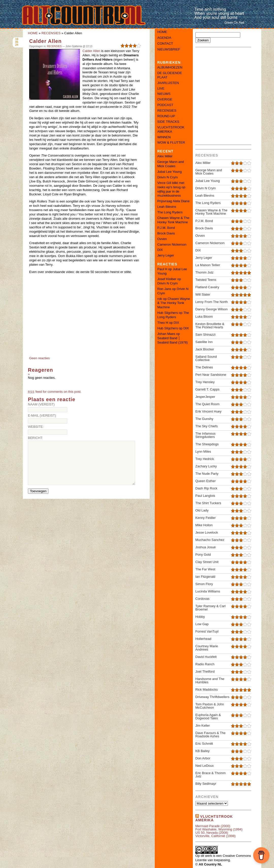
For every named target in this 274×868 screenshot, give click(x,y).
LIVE (161, 88)
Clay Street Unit (207, 562)
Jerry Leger (166, 255)
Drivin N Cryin (167, 177)
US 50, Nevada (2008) (212, 833)
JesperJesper (205, 397)
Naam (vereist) (41, 404)
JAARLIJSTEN (168, 83)
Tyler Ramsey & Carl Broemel (210, 608)
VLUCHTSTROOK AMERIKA (171, 129)
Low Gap (202, 624)
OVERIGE (165, 99)
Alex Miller (165, 156)
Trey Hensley (205, 382)
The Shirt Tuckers (208, 503)
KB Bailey (202, 751)
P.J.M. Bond (166, 228)
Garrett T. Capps (207, 389)
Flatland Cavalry (207, 287)
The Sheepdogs (207, 444)
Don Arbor (203, 758)
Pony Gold (203, 555)
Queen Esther (205, 481)
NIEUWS (164, 94)
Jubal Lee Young (169, 172)
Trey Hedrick (205, 459)
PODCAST (165, 105)
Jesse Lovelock (207, 532)
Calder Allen (45, 41)
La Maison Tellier (208, 265)
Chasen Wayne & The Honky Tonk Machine (173, 220)
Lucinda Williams (208, 591)
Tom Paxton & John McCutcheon (210, 706)
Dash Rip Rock (206, 488)
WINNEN (164, 137)
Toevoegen (38, 491)
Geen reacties (39, 358)
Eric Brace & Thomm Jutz (211, 775)
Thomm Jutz (204, 272)
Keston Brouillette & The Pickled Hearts (210, 326)
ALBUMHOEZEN (170, 67)
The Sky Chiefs (207, 426)
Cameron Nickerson (172, 244)
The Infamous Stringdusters (205, 435)
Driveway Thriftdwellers (212, 697)
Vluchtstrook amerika (214, 818)
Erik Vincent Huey (208, 411)
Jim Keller (203, 726)
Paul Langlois (205, 496)
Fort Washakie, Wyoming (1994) (219, 829)
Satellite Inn (204, 342)
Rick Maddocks (207, 690)
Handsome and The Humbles (210, 680)
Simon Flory (204, 584)
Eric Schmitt (204, 744)
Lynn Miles (203, 452)
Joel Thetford (205, 671)
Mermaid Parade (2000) (213, 826)
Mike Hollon (204, 525)
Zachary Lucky (206, 466)
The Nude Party (207, 474)
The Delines (204, 367)
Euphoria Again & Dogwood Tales (208, 717)
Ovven (162, 239)
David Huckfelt (206, 657)
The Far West (205, 569)
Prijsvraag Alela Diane (173, 201)
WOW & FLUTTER (171, 142)
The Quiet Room (207, 404)
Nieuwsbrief (169, 49)
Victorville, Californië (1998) (216, 836)
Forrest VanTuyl (207, 631)
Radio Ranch (205, 664)
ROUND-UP (166, 116)
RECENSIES (51, 33)
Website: (36, 427)
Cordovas (202, 599)
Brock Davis (166, 233)
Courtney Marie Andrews (207, 648)
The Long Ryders (170, 212)
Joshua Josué (205, 547)
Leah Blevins (167, 207)
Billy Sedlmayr (206, 784)
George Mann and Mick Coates (171, 164)
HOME (33, 33)
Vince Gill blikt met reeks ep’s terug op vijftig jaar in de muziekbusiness (171, 189)
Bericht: (35, 438)
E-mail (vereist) (42, 415)
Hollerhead (203, 639)
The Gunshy (204, 419)
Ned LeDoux (204, 766)
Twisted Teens (206, 280)
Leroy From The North (212, 302)
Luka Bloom (204, 317)
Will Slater (203, 294)
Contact (165, 44)
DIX (160, 250)
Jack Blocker (205, 349)
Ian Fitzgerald (205, 577)
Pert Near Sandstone (211, 375)
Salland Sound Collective (206, 358)
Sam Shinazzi (205, 335)
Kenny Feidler (205, 518)
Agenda (164, 38)
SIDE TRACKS (168, 122)
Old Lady (202, 510)
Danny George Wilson (211, 309)
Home (162, 32)
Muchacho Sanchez (210, 540)
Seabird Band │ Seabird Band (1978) (173, 340)
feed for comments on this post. (55, 392)
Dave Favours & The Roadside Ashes (210, 735)
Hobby (200, 617)
